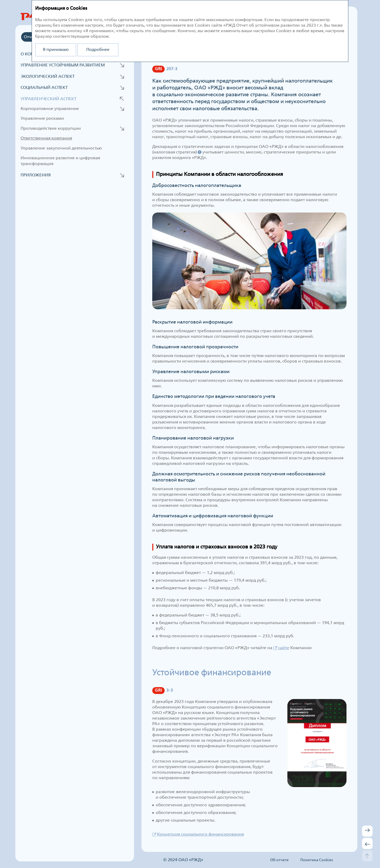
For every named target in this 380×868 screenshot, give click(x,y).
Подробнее (98, 50)
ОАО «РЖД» (191, 860)
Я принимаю (56, 50)
